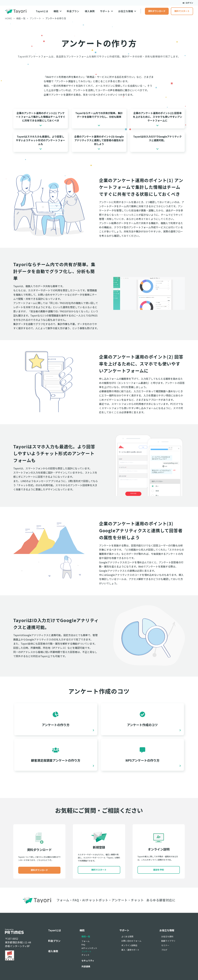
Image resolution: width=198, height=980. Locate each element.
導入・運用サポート (130, 950)
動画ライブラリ (168, 941)
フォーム (85, 941)
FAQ (83, 945)
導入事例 (90, 11)
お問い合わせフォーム (131, 941)
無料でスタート (182, 11)
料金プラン (73, 11)
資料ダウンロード (157, 11)
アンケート (86, 951)
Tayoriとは (42, 11)
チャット (85, 955)
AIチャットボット (89, 948)
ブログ (164, 950)
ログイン (188, 3)
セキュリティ (88, 961)
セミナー (165, 945)
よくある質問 (127, 936)
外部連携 (86, 966)
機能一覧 (86, 936)
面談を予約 (159, 870)
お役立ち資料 (167, 936)
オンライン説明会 (129, 945)
